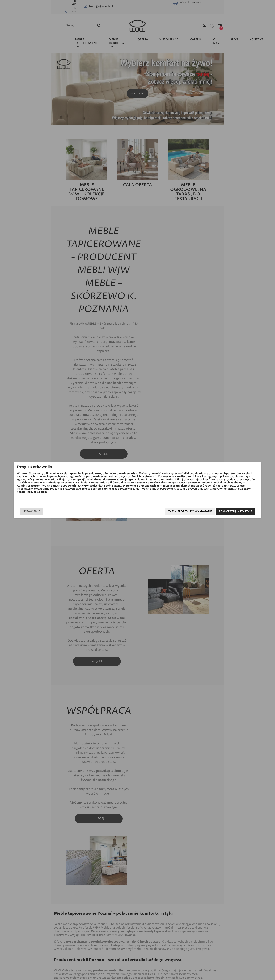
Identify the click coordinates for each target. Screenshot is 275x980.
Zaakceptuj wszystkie (205, 512)
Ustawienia (62, 512)
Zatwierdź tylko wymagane (160, 512)
